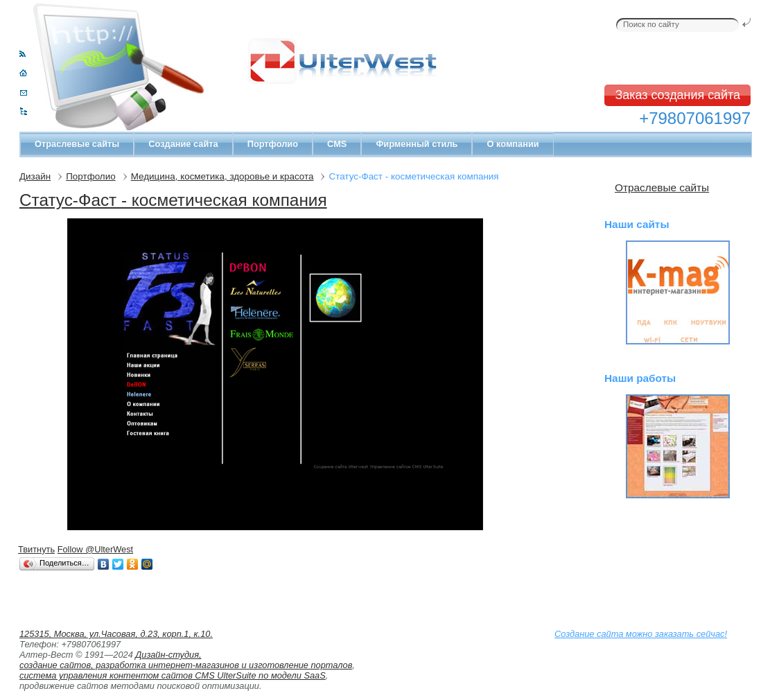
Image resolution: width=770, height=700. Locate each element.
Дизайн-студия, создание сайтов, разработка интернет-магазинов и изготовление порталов (186, 660)
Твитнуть (36, 549)
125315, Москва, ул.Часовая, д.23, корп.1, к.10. (116, 634)
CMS (337, 144)
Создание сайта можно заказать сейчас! (641, 634)
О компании (513, 144)
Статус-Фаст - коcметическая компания (173, 200)
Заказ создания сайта (677, 95)
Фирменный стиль (417, 144)
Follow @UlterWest (95, 549)
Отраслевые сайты (77, 144)
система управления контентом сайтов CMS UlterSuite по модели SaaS (173, 675)
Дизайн (35, 176)
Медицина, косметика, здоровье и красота (222, 176)
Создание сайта (183, 144)
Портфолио (273, 144)
